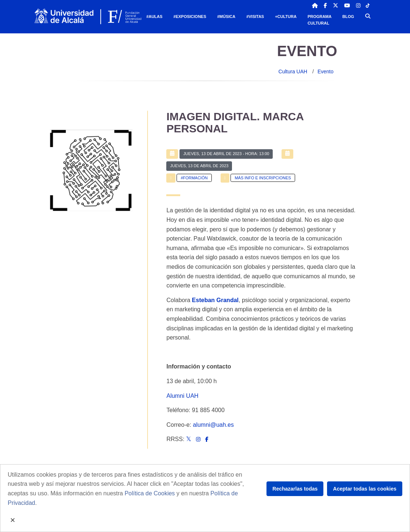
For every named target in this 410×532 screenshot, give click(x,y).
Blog (348, 16)
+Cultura (286, 16)
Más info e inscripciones (263, 178)
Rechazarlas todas (295, 489)
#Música (226, 16)
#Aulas (155, 16)
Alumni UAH (182, 396)
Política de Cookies (150, 493)
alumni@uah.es (213, 425)
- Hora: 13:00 (226, 154)
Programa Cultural (320, 20)
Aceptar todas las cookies (365, 489)
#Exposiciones (190, 16)
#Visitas (255, 16)
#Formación (194, 178)
